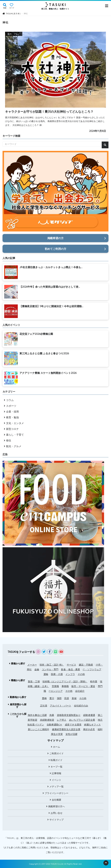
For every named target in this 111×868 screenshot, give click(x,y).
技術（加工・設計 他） (52, 665)
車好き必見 (89, 729)
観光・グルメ (14, 446)
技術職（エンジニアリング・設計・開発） (65, 682)
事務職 (65, 686)
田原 (67, 698)
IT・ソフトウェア (92, 669)
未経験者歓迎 (47, 720)
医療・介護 (57, 674)
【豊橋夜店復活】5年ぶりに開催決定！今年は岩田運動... (51, 306)
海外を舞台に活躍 (37, 715)
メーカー (32, 665)
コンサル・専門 (50, 669)
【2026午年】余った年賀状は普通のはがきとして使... (50, 287)
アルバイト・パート (61, 706)
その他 (81, 674)
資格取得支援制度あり (69, 715)
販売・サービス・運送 (83, 686)
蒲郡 (59, 698)
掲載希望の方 (56, 238)
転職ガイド (57, 760)
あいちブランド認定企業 (82, 720)
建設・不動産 (86, 665)
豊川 (52, 698)
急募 (52, 715)
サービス (71, 665)
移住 (9, 440)
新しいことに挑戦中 (39, 729)
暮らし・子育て (15, 435)
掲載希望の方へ (57, 806)
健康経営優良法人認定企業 (66, 729)
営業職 (55, 686)
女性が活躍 (71, 734)
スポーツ (11, 406)
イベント (57, 780)
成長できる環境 (73, 725)
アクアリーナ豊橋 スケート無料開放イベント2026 (48, 373)
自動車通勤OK (54, 725)
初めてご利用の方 (56, 249)
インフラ (70, 674)
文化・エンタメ (15, 423)
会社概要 (57, 800)
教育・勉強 (12, 417)
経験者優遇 (89, 715)
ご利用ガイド (57, 753)
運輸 (46, 674)
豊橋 (44, 698)
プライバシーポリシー (57, 793)
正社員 (44, 706)
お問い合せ (57, 813)
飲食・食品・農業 (71, 669)
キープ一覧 (57, 767)
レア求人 (62, 720)
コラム (10, 400)
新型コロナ (12, 429)
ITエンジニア (56, 691)
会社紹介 (80, 691)
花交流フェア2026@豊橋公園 (36, 334)
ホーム (57, 747)
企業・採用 (12, 412)
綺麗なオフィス (92, 725)
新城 (74, 698)
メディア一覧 (57, 787)
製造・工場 (34, 682)
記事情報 (57, 773)
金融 (37, 669)
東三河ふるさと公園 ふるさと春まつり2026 (44, 353)
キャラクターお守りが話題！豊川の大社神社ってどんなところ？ (49, 112)
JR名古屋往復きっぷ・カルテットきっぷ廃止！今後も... (51, 267)
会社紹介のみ (81, 706)
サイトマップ (57, 820)
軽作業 (94, 682)
